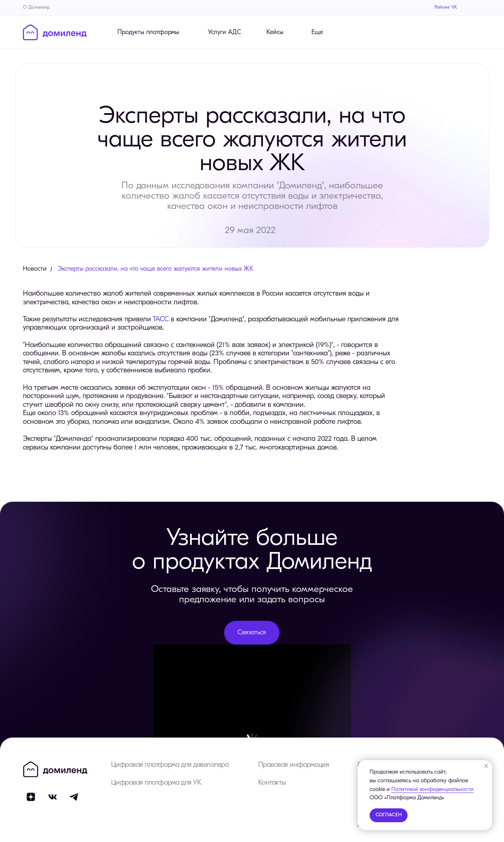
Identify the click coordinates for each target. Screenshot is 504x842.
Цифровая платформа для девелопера (170, 765)
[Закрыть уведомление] (486, 766)
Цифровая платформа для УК (156, 783)
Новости (35, 269)
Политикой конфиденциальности (432, 790)
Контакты (272, 783)
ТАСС (161, 320)
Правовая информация (294, 765)
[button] (252, 633)
